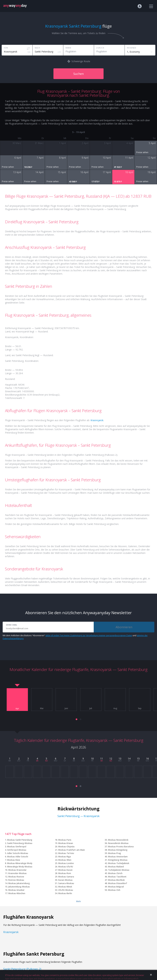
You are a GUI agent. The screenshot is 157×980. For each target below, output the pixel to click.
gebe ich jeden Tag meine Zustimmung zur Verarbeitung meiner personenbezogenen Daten (89, 635)
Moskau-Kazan (65, 870)
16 (147, 758)
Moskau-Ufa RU (66, 867)
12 (111, 758)
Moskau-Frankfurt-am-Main (72, 850)
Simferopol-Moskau (17, 850)
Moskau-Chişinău (66, 847)
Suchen (78, 74)
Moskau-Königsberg (118, 850)
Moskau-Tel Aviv (66, 853)
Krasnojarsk (97, 420)
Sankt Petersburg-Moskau (20, 843)
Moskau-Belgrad (116, 887)
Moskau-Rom (65, 873)
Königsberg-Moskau (118, 860)
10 (92, 758)
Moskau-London (66, 863)
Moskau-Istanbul (16, 890)
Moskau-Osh (114, 890)
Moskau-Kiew (14, 860)
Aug (115, 708)
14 (129, 758)
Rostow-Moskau (16, 880)
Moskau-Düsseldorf (117, 883)
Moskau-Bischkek (116, 880)
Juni (66, 708)
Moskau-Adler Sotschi (18, 857)
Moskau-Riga (65, 857)
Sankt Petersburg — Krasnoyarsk (78, 816)
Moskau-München (17, 893)
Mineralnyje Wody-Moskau (20, 867)
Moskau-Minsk (65, 887)
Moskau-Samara (66, 877)
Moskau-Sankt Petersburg (20, 840)
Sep (140, 708)
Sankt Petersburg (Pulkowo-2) (22, 969)
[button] (76, 719)
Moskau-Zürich (115, 873)
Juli (91, 708)
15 (138, 758)
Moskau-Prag (114, 853)
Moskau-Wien (65, 860)
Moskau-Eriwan (66, 843)
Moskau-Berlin (65, 893)
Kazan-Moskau (65, 880)
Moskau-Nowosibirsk (118, 840)
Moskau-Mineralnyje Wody (20, 863)
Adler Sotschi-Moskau (18, 853)
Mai (42, 708)
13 (120, 758)
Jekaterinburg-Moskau (19, 887)
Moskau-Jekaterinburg (19, 883)
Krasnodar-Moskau (17, 873)
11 (102, 758)
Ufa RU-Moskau (66, 890)
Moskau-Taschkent (117, 877)
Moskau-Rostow (16, 877)
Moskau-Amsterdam (118, 857)
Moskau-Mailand (116, 867)
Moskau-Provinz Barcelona (121, 847)
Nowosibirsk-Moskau (118, 843)
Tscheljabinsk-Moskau (119, 870)
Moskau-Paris (65, 840)
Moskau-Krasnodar (17, 870)
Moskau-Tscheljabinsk (119, 863)
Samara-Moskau (66, 883)
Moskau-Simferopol (17, 847)
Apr (17, 709)
